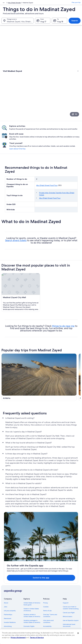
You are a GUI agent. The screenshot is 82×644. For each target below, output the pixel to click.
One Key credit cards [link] (31, 625)
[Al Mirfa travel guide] (21, 373)
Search (75, 22)
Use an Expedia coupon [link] (71, 600)
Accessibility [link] (47, 606)
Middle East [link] (5, 3)
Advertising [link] (8, 606)
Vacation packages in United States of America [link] (32, 601)
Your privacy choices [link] (50, 609)
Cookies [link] (46, 586)
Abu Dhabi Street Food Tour (47, 193)
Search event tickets (16, 248)
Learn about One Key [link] (69, 155)
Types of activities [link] (10, 75)
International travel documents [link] (69, 605)
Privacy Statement (18, 638)
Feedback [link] (7, 613)
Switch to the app (38, 556)
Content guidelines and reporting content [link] (51, 614)
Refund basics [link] (68, 596)
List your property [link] (10, 590)
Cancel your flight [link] (69, 592)
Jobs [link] (6, 586)
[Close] (78, 633)
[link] (41, 80)
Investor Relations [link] (10, 602)
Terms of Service (37, 638)
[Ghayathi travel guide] (21, 402)
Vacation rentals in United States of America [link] (32, 595)
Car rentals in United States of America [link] (30, 610)
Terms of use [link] (47, 590)
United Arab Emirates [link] (19, 3)
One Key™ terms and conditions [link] (50, 595)
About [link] (6, 582)
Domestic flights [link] (29, 606)
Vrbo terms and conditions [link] (48, 601)
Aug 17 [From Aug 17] (43, 23)
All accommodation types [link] (30, 616)
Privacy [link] (46, 582)
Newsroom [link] (8, 598)
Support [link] (66, 582)
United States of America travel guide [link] (32, 583)
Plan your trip (76, 3)
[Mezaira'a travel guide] (61, 373)
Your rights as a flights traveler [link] (70, 610)
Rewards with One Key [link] (31, 621)
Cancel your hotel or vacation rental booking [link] (71, 587)
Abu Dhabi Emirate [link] (34, 3)
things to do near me (63, 332)
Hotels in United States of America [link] (31, 589)
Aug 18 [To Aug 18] (60, 23)
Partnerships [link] (8, 594)
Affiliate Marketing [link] (10, 609)
